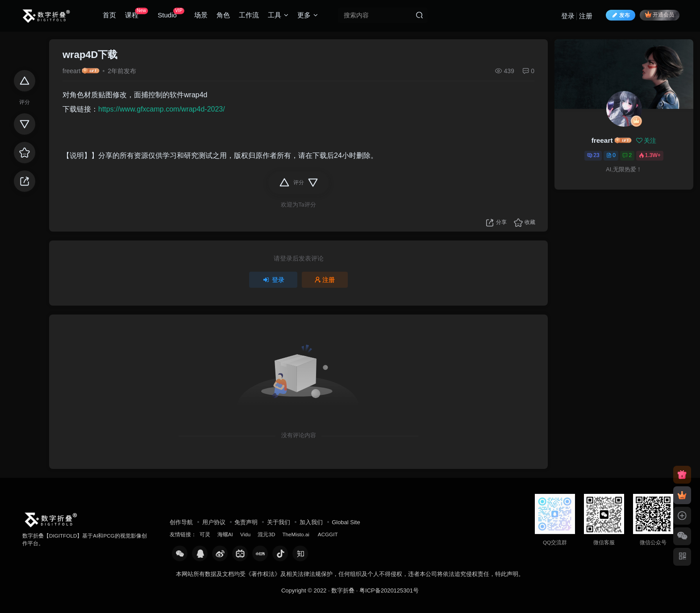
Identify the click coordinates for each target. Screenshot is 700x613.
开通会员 (660, 14)
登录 (568, 16)
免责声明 (246, 522)
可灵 (205, 534)
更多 (308, 15)
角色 (223, 15)
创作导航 (181, 522)
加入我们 (311, 522)
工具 (278, 15)
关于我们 (279, 522)
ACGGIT (328, 534)
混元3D (266, 534)
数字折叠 (343, 590)
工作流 (249, 15)
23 (593, 155)
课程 (136, 13)
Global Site (346, 522)
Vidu (245, 534)
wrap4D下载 (90, 55)
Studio (171, 13)
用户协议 (214, 522)
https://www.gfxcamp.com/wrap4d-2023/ (162, 109)
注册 (586, 16)
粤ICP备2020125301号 (389, 590)
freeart (71, 71)
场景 (201, 15)
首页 (109, 15)
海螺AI (225, 534)
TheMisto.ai (296, 534)
